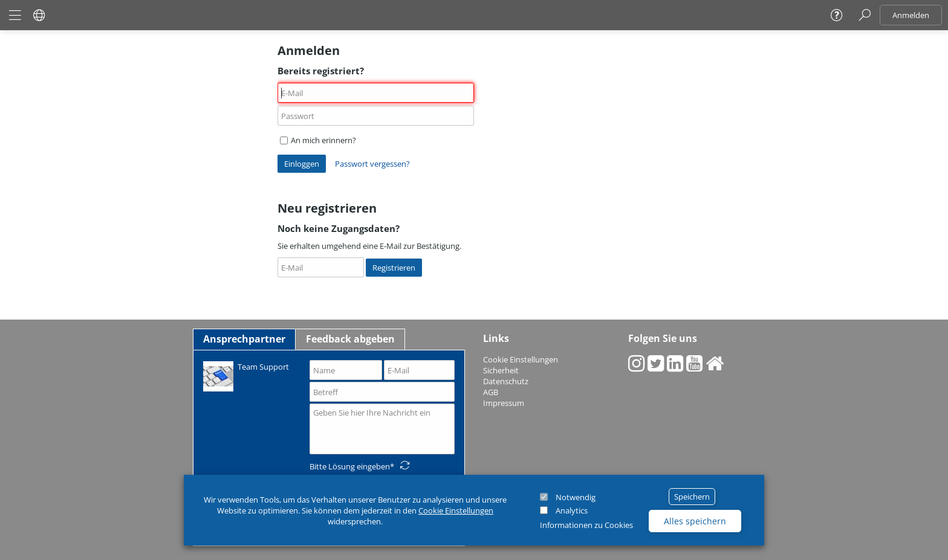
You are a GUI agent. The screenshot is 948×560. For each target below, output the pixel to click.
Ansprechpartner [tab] (244, 339)
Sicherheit (501, 370)
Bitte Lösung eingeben (350, 466)
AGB (491, 392)
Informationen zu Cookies (586, 525)
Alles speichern (695, 521)
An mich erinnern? (318, 140)
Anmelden (911, 15)
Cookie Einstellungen (456, 510)
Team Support (246, 375)
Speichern (692, 497)
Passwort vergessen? (372, 164)
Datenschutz (506, 381)
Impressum (504, 403)
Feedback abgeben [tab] (350, 339)
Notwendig (576, 497)
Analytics (572, 510)
